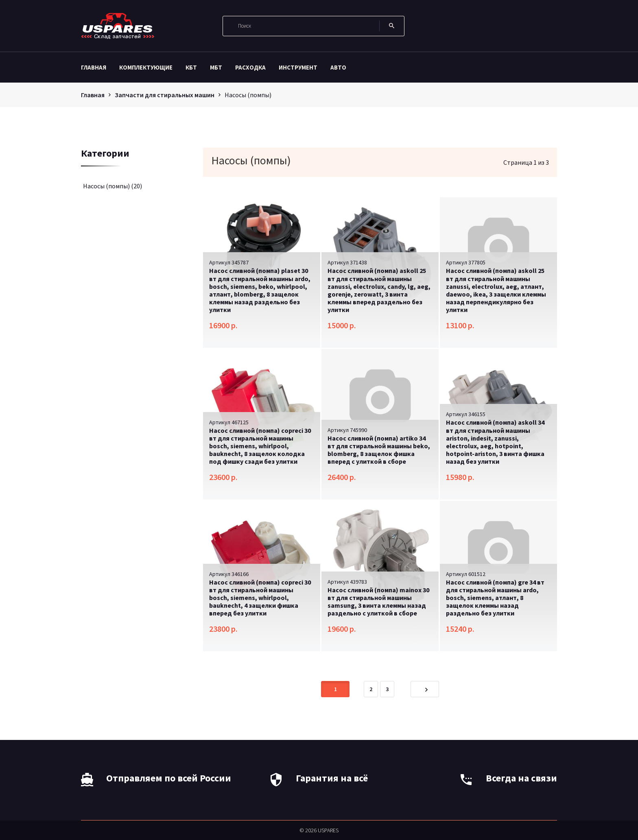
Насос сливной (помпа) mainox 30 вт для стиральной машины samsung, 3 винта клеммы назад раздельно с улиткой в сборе (378, 602)
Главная (94, 67)
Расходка (250, 67)
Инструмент (298, 67)
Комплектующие (146, 67)
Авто (338, 67)
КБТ (191, 67)
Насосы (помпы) (113, 186)
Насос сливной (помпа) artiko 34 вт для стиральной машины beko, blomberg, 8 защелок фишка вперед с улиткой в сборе (379, 450)
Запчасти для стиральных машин (165, 95)
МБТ (216, 67)
